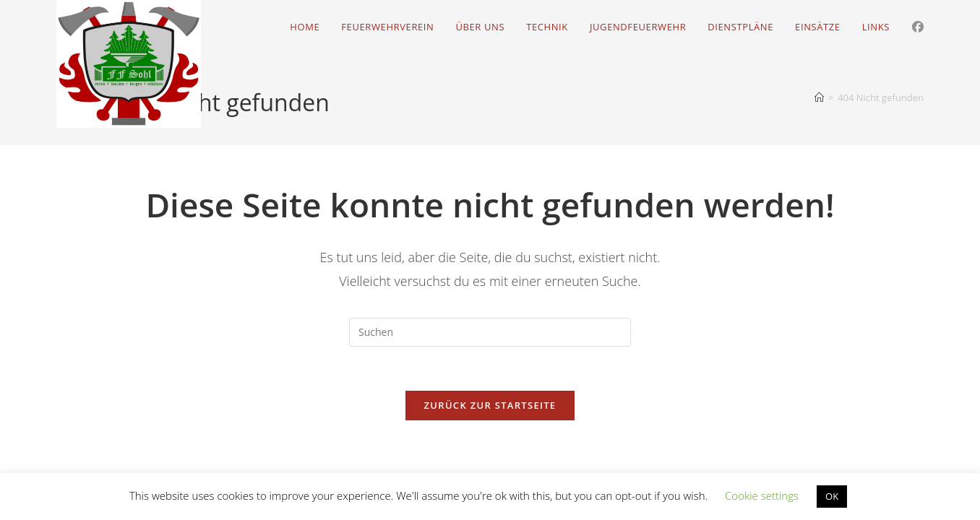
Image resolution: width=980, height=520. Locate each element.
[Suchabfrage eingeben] (490, 332)
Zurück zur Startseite (490, 405)
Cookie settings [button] (762, 495)
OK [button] (832, 496)
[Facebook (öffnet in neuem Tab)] (918, 27)
